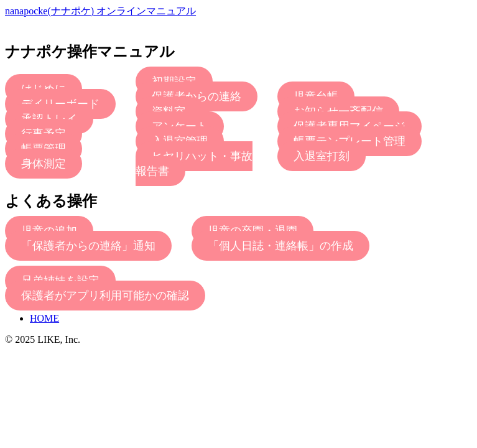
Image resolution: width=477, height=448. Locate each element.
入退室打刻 (322, 156)
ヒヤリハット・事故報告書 (194, 164)
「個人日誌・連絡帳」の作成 (280, 246)
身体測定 (44, 164)
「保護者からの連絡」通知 (88, 246)
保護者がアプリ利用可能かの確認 (105, 296)
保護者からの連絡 (197, 96)
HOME (44, 318)
